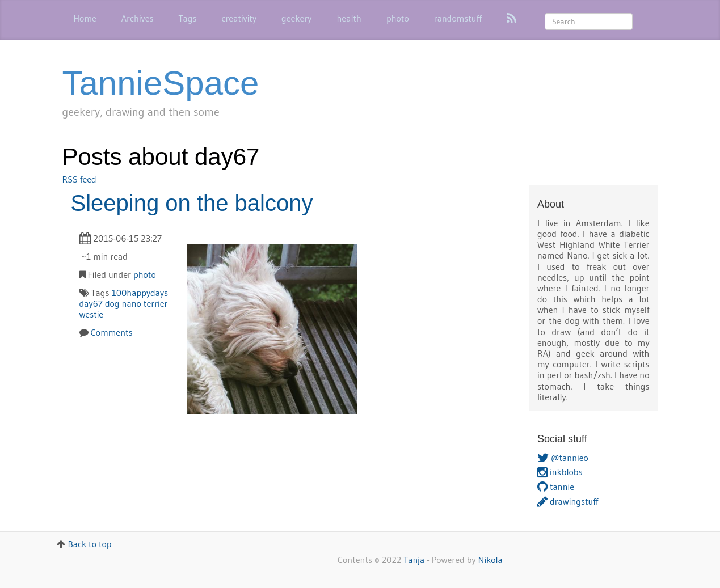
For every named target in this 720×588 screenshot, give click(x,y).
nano (132, 303)
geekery (296, 18)
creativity (239, 18)
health (349, 18)
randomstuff (458, 18)
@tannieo (563, 458)
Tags (187, 18)
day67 (91, 303)
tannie (556, 487)
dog (112, 303)
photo (398, 18)
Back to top (89, 544)
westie (92, 314)
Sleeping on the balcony (192, 203)
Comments (112, 332)
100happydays (140, 293)
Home (85, 18)
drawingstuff (568, 501)
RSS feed (79, 179)
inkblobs (560, 472)
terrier (156, 303)
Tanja (414, 560)
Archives (138, 18)
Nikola (490, 560)
